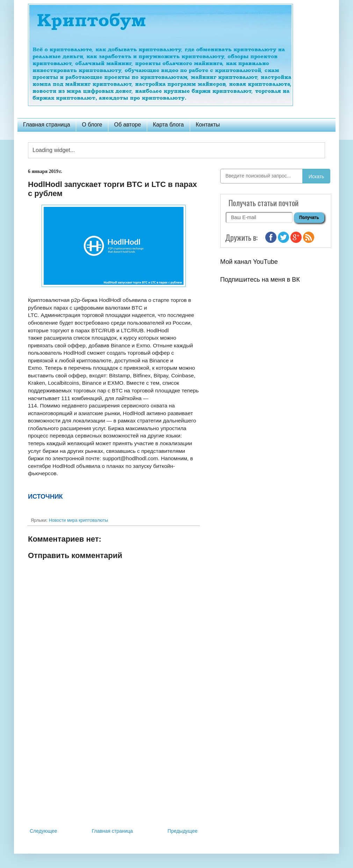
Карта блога (168, 125)
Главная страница (46, 125)
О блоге (92, 125)
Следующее (43, 831)
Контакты (208, 125)
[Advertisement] (114, 769)
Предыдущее (182, 831)
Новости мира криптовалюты (78, 520)
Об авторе (127, 125)
